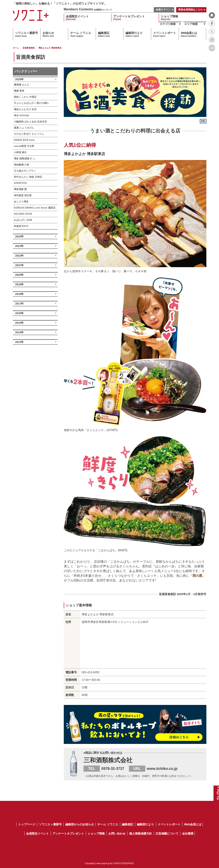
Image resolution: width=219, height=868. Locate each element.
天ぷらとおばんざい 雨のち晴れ (31, 103)
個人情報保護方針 (141, 834)
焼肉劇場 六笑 (21, 165)
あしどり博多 (21, 202)
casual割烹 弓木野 (24, 146)
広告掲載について (167, 834)
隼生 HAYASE (21, 116)
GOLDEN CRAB (23, 214)
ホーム (16, 48)
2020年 (20, 275)
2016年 (20, 313)
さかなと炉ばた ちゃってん (29, 134)
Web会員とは (189, 34)
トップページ (27, 824)
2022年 (20, 256)
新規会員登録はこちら (190, 10)
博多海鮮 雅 (20, 189)
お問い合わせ (117, 834)
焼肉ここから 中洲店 (25, 97)
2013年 (20, 342)
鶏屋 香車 (19, 91)
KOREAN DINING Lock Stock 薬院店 (35, 208)
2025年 (20, 79)
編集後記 (104, 34)
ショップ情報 (169, 18)
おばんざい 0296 (23, 220)
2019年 (20, 284)
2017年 (20, 304)
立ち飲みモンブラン (25, 171)
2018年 (20, 294)
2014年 (20, 332)
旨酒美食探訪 (29, 48)
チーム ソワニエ (81, 34)
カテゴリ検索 (168, 24)
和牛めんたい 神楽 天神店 (28, 177)
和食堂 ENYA (21, 226)
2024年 (20, 236)
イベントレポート (165, 34)
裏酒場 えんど (21, 85)
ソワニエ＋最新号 (26, 34)
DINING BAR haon (24, 140)
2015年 (20, 323)
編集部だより (134, 34)
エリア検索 (191, 24)
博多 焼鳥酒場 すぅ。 (26, 159)
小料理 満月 (20, 152)
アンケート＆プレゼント (129, 18)
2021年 (20, 265)
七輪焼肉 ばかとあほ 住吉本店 (30, 122)
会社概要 (188, 834)
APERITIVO (20, 183)
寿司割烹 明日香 (23, 196)
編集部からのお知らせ (80, 824)
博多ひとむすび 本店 (25, 109)
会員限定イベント (77, 18)
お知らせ (48, 34)
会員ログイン (163, 10)
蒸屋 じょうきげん (24, 128)
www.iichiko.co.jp (162, 769)
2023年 (20, 246)
